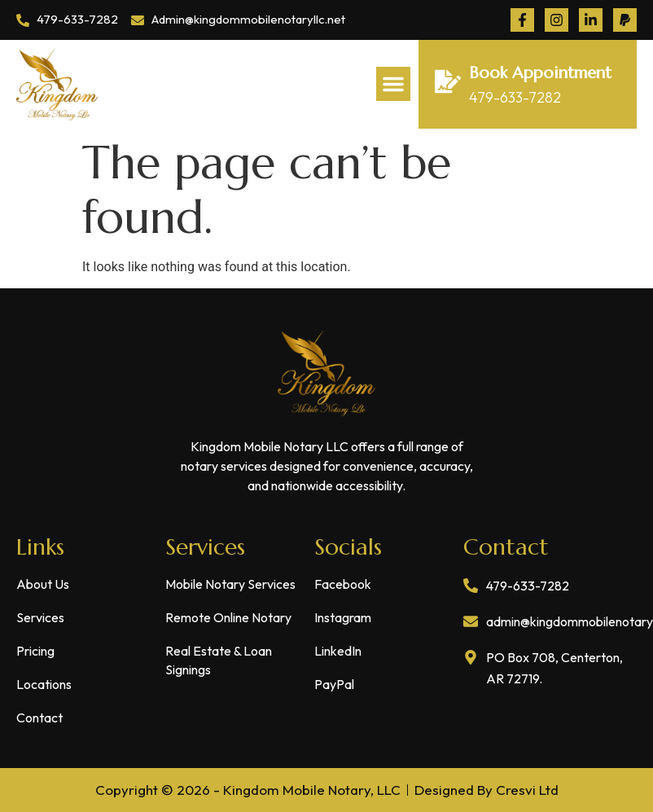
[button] (393, 84)
